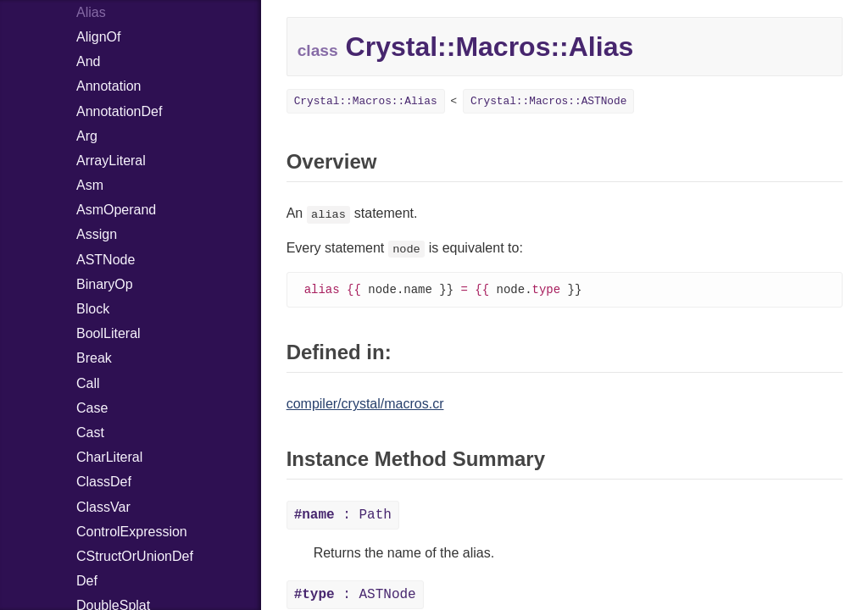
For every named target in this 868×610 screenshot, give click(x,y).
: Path (343, 516)
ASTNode (106, 260)
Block (93, 309)
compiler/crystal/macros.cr (365, 405)
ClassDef (104, 482)
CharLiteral (109, 457)
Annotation (109, 86)
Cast (90, 433)
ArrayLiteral (111, 161)
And (88, 61)
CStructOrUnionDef (135, 556)
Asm (90, 185)
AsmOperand (116, 210)
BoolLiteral (108, 333)
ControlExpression (132, 532)
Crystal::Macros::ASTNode (548, 101)
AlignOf (98, 37)
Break (94, 358)
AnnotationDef (119, 111)
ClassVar (103, 507)
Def (87, 581)
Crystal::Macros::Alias (366, 101)
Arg (87, 136)
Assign (97, 234)
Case (92, 408)
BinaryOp (105, 284)
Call (88, 383)
